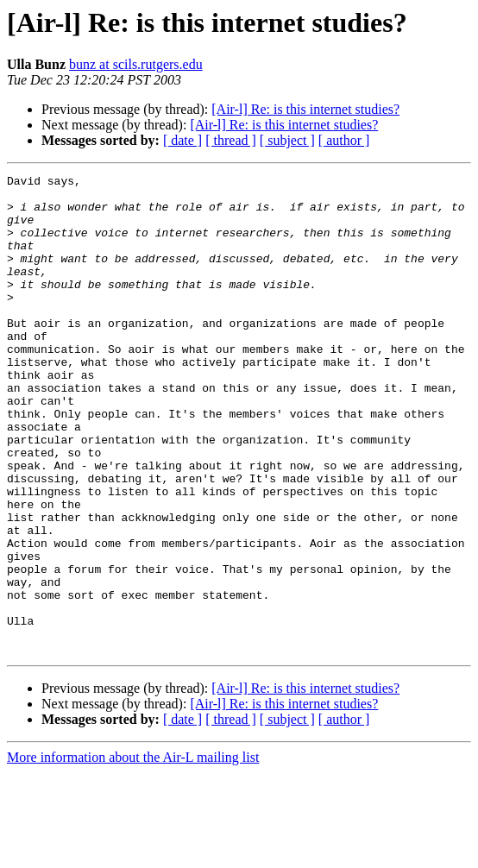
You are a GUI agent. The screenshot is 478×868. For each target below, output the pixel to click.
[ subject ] (287, 140)
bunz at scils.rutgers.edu (136, 64)
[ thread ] (231, 140)
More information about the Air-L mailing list (133, 853)
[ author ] (344, 140)
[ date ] (182, 140)
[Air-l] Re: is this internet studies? (305, 109)
